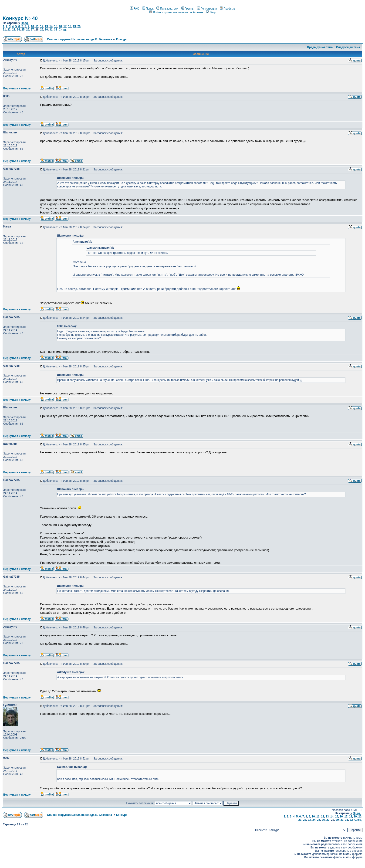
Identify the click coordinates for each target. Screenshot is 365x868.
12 (42, 26)
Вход (211, 12)
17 (65, 26)
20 (79, 26)
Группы (188, 9)
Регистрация (207, 9)
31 (51, 30)
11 (37, 26)
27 (32, 30)
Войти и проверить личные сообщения (176, 12)
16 (60, 26)
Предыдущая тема (320, 47)
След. (63, 30)
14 (51, 26)
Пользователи (167, 9)
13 (46, 26)
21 (4, 30)
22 (9, 30)
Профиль (228, 9)
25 (23, 30)
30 (46, 30)
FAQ (135, 9)
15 (56, 26)
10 (32, 26)
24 (18, 30)
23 (14, 30)
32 (56, 30)
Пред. (25, 23)
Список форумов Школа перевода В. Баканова (79, 39)
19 (74, 26)
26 (28, 30)
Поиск (148, 9)
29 (42, 30)
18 (69, 26)
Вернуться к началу (17, 88)
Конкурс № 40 (20, 18)
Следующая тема (348, 47)
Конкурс (122, 39)
